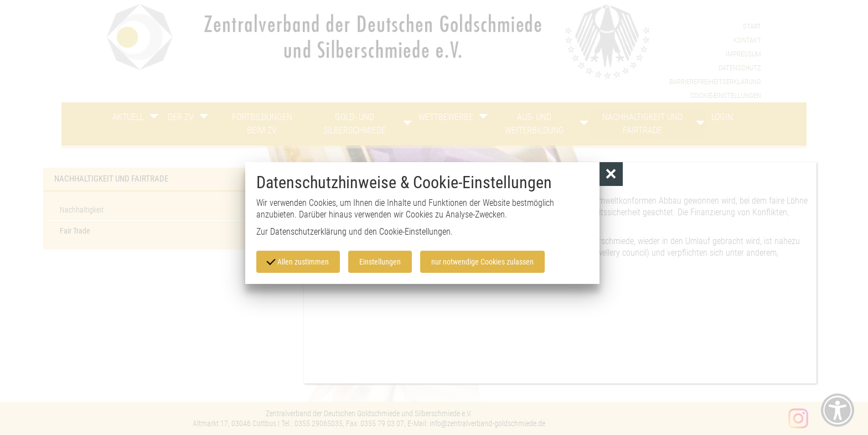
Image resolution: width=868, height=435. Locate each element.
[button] (611, 174)
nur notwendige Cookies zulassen (482, 262)
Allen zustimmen (298, 261)
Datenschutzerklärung (308, 232)
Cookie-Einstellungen (415, 232)
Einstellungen (380, 262)
